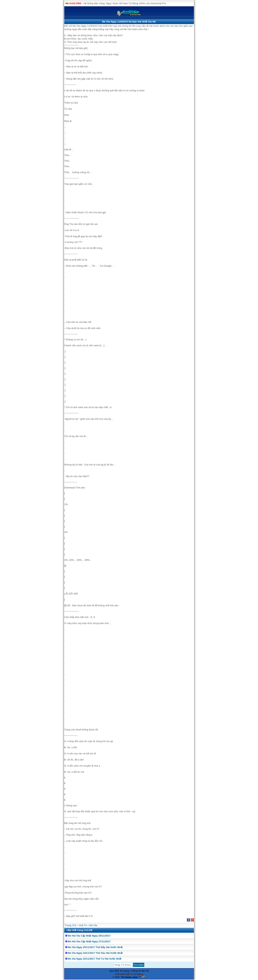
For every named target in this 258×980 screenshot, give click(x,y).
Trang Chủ (71, 925)
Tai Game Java (129, 977)
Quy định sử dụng (119, 971)
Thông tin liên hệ (140, 971)
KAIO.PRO (75, 3)
